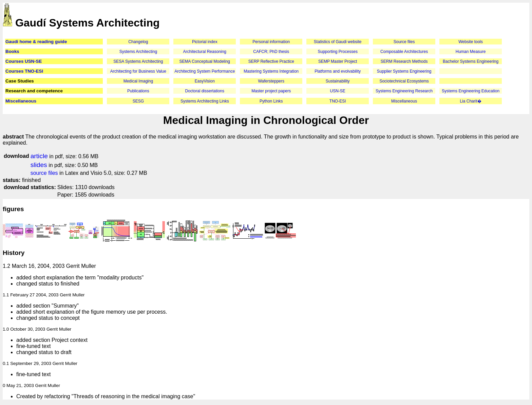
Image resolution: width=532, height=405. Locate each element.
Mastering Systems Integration (271, 71)
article (39, 156)
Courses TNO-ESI (24, 71)
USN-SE (338, 91)
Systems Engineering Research (404, 91)
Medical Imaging (138, 81)
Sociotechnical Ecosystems (404, 81)
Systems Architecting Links (205, 101)
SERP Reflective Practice (271, 61)
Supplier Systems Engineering (404, 71)
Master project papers (271, 91)
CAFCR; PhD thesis (271, 52)
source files (44, 173)
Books (12, 51)
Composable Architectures (404, 52)
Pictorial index (205, 42)
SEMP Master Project (338, 61)
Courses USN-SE (24, 61)
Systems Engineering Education (471, 91)
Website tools (471, 42)
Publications (138, 91)
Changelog (138, 42)
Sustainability (338, 81)
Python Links (271, 101)
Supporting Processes (337, 52)
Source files (404, 42)
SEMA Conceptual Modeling (205, 61)
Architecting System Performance (205, 71)
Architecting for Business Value (138, 71)
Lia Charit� (470, 101)
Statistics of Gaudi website (338, 42)
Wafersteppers (271, 81)
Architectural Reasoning (205, 52)
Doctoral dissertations (205, 91)
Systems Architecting (138, 52)
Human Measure (471, 52)
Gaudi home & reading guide (36, 42)
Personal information (271, 42)
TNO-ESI (338, 101)
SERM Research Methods (404, 61)
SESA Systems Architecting (138, 61)
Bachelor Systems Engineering (471, 61)
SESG (138, 101)
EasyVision (205, 81)
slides (39, 165)
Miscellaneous (21, 101)
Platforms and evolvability (338, 71)
